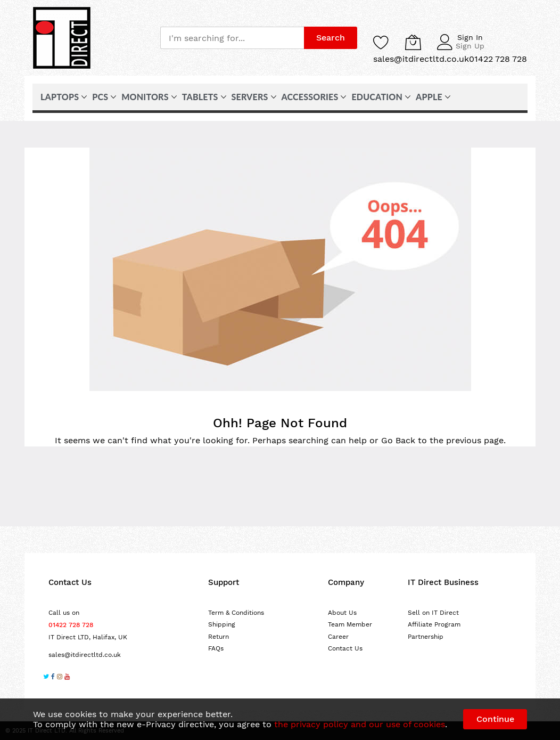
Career (338, 637)
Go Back (398, 440)
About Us (342, 613)
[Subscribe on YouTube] (67, 678)
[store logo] (62, 38)
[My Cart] (413, 42)
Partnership (426, 637)
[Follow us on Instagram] (60, 678)
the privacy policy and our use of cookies (360, 724)
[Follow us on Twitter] (46, 678)
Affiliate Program (434, 624)
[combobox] (232, 38)
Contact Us (345, 648)
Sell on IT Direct (433, 613)
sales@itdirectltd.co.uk (85, 655)
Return (219, 637)
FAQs (216, 648)
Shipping (222, 624)
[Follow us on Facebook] (53, 678)
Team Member (350, 624)
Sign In (470, 37)
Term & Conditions (236, 613)
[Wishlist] (381, 42)
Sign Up (470, 46)
